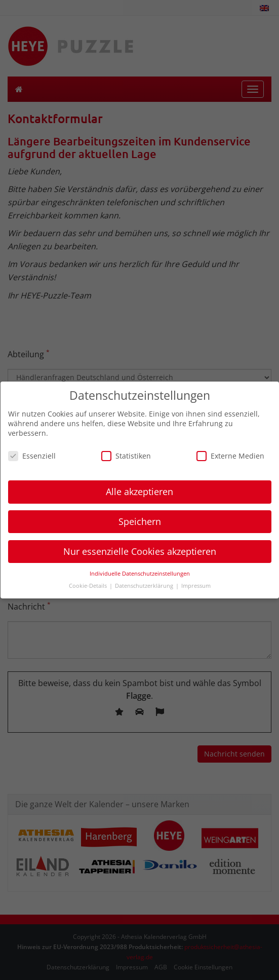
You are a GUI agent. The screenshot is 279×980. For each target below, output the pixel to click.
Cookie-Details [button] (89, 586)
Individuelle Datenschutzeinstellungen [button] (140, 574)
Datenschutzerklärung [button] (145, 586)
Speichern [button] (140, 521)
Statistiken (126, 456)
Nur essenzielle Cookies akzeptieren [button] (140, 551)
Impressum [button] (196, 586)
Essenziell (32, 456)
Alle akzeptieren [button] (139, 492)
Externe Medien (230, 456)
